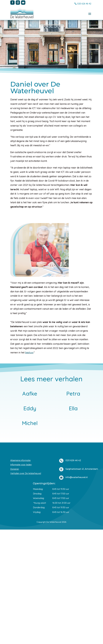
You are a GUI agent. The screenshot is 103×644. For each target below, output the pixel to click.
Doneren (15, 583)
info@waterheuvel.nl (77, 592)
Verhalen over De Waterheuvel (26, 588)
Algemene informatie (20, 575)
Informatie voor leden (21, 579)
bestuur (29, 353)
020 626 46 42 (84, 4)
